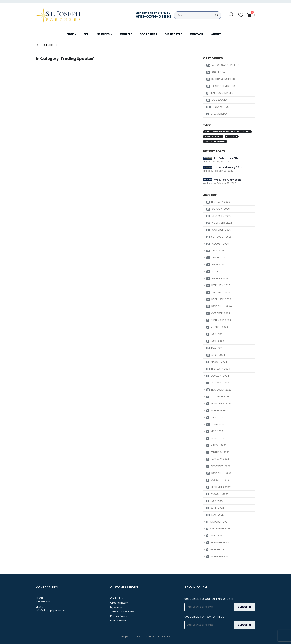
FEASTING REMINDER (220, 93)
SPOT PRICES (148, 34)
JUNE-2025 (216, 257)
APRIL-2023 (215, 438)
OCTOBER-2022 (218, 480)
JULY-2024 (215, 334)
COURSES (126, 34)
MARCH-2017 (216, 550)
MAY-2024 (215, 348)
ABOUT (216, 34)
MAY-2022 (215, 515)
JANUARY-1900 (217, 556)
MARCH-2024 (217, 362)
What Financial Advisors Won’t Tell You (227, 132)
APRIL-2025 (216, 271)
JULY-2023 (215, 417)
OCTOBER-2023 (218, 397)
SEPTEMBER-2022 (219, 487)
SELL (87, 34)
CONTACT (197, 34)
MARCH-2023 (216, 445)
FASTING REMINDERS (221, 86)
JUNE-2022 (215, 508)
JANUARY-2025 (218, 292)
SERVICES (103, 34)
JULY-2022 (215, 501)
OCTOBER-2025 (219, 230)
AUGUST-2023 (217, 410)
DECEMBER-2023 (218, 383)
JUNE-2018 (214, 536)
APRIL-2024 (216, 355)
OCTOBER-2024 (218, 313)
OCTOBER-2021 (217, 522)
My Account (117, 607)
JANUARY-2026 (218, 209)
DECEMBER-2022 (218, 466)
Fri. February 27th (226, 158)
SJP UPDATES (173, 34)
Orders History (119, 603)
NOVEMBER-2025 (219, 223)
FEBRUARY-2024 (218, 369)
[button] (251, 15)
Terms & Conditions (122, 612)
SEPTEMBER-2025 (219, 237)
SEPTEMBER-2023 (219, 404)
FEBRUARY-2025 (218, 285)
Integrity (232, 136)
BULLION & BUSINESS (221, 79)
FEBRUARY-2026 (218, 202)
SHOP (70, 34)
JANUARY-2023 (218, 459)
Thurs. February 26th (228, 167)
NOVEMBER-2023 (219, 390)
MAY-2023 (215, 431)
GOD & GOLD (217, 100)
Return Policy (118, 621)
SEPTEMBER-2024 (219, 320)
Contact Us (117, 598)
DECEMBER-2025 (219, 216)
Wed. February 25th (227, 180)
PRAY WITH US (218, 107)
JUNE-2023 (215, 424)
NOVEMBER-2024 (219, 306)
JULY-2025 (215, 251)
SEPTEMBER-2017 (218, 543)
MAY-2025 (215, 265)
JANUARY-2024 (218, 376)
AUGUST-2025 (218, 244)
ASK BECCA (216, 72)
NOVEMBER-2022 (219, 473)
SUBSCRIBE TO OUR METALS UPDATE (209, 599)
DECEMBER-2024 (219, 299)
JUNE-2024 (215, 341)
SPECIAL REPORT (218, 114)
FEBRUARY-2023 (218, 452)
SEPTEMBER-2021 (218, 529)
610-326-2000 (154, 17)
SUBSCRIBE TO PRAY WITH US (204, 617)
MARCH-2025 (217, 278)
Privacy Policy (118, 616)
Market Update (213, 136)
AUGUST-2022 (217, 494)
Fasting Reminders (215, 141)
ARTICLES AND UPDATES (223, 65)
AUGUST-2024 (217, 327)
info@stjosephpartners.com (53, 610)
